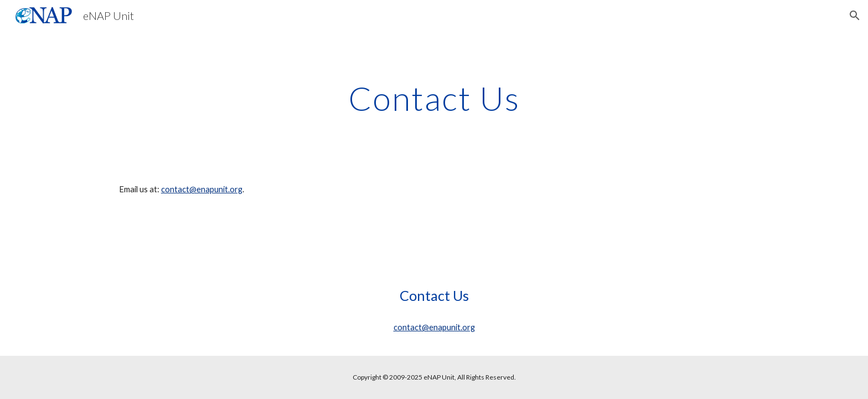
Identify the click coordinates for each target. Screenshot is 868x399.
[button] (855, 16)
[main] (434, 98)
